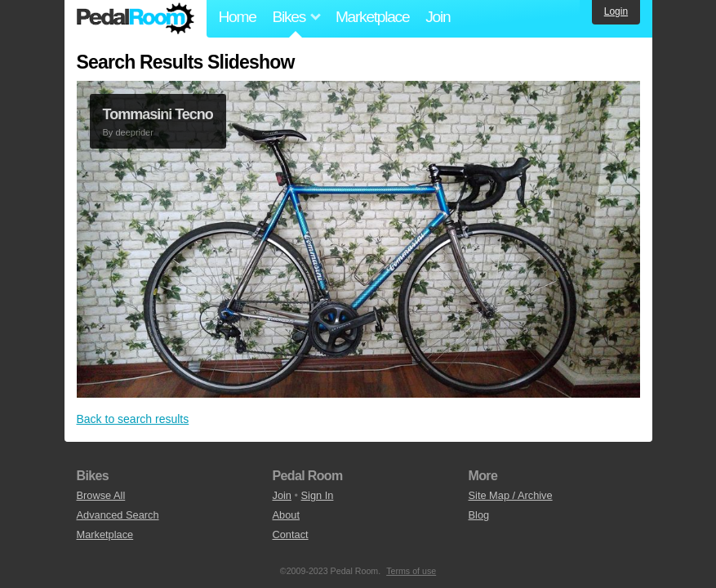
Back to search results (133, 419)
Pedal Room (136, 19)
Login (616, 11)
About (286, 515)
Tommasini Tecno (158, 114)
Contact (291, 535)
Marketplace (372, 17)
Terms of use (411, 571)
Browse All (101, 495)
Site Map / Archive (511, 495)
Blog (479, 515)
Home (238, 17)
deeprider (134, 132)
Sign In (318, 495)
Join (438, 17)
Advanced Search (118, 515)
